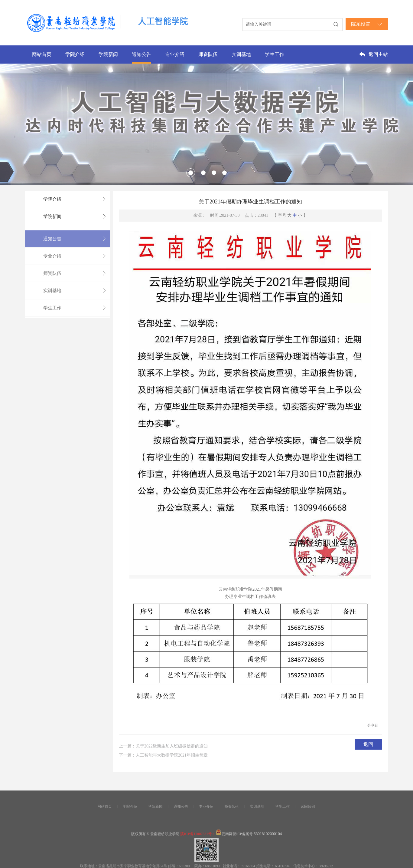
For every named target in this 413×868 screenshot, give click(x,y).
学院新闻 (108, 54)
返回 (368, 746)
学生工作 (275, 54)
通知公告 (141, 54)
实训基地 (241, 54)
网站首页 (42, 54)
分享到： (375, 727)
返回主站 (378, 54)
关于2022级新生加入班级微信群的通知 (172, 749)
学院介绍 (75, 54)
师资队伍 (208, 54)
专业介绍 (175, 54)
